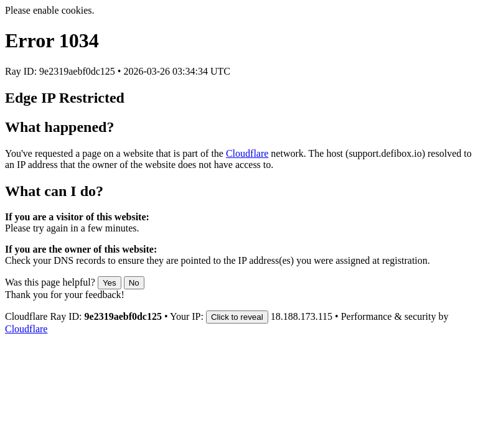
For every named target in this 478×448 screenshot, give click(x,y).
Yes (110, 283)
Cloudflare (247, 153)
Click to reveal (237, 317)
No (134, 283)
